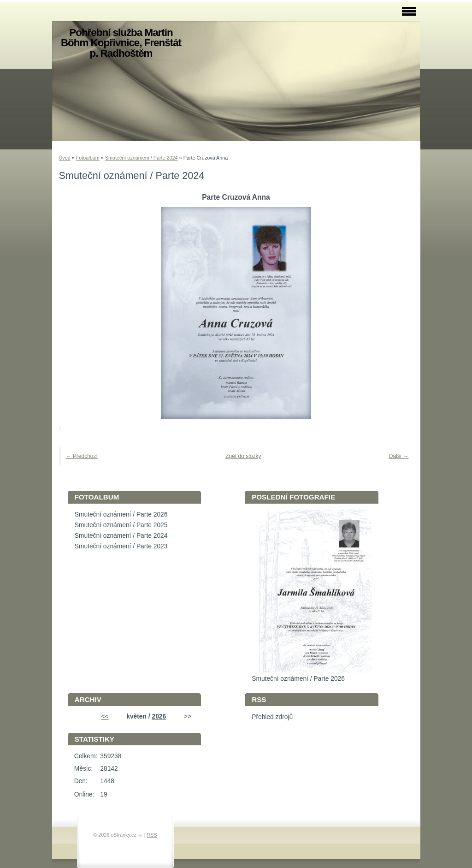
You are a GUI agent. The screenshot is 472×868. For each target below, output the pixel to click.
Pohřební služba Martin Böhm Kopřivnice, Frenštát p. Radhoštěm (121, 43)
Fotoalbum (88, 158)
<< (105, 716)
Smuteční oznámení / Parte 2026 (121, 514)
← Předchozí (82, 456)
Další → (399, 456)
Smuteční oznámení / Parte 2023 (121, 546)
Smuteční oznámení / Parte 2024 (142, 158)
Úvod (65, 158)
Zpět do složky (243, 456)
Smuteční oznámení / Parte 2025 (121, 525)
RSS (152, 835)
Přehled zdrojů (272, 717)
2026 (159, 716)
